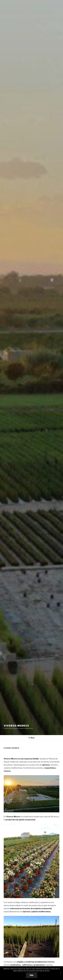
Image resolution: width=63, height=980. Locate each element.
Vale (32, 975)
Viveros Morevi (16, 726)
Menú (31, 738)
